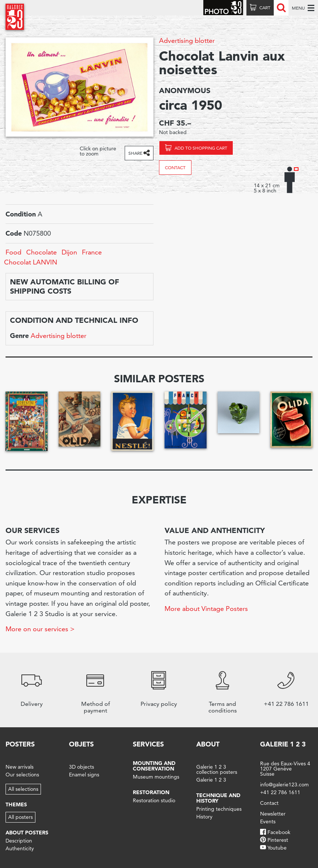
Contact (175, 168)
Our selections (22, 775)
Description (19, 841)
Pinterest (278, 840)
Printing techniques (219, 809)
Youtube (277, 848)
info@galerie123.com (284, 785)
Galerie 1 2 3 (211, 780)
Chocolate (42, 252)
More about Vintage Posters (206, 609)
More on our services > (40, 629)
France (92, 252)
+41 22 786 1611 (280, 792)
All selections (23, 789)
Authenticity (20, 848)
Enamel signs (84, 775)
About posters (27, 833)
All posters (20, 817)
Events (268, 821)
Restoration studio (154, 800)
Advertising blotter (187, 40)
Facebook (279, 832)
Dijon (69, 252)
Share (135, 153)
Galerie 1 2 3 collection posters (217, 769)
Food (13, 252)
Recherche (281, 8)
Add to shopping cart (201, 148)
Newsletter (273, 814)
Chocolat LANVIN (31, 262)
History (204, 817)
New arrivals (20, 767)
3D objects (82, 767)
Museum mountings (156, 777)
